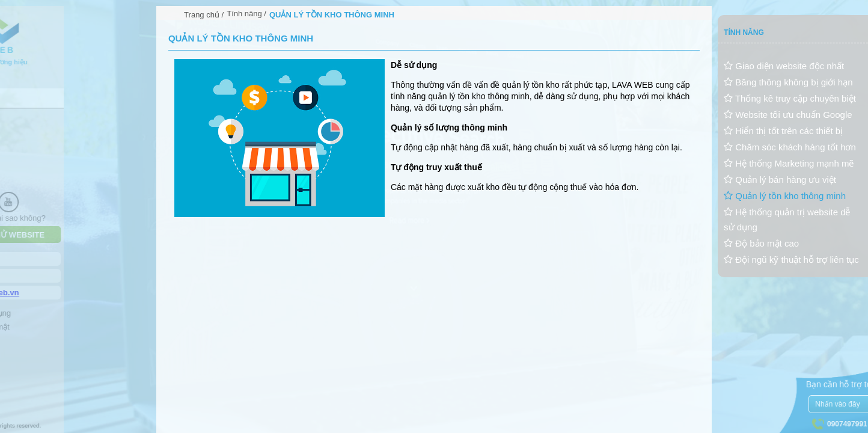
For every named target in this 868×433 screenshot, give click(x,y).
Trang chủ (202, 15)
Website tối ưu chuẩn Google (788, 115)
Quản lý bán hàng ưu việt (780, 180)
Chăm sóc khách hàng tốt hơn (790, 147)
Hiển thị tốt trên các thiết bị (783, 131)
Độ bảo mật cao (761, 243)
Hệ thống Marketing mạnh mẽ (789, 163)
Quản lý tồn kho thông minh (785, 196)
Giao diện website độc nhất (784, 66)
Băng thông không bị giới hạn (788, 82)
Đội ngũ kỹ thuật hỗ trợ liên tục (791, 259)
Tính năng (244, 14)
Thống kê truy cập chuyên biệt (790, 98)
